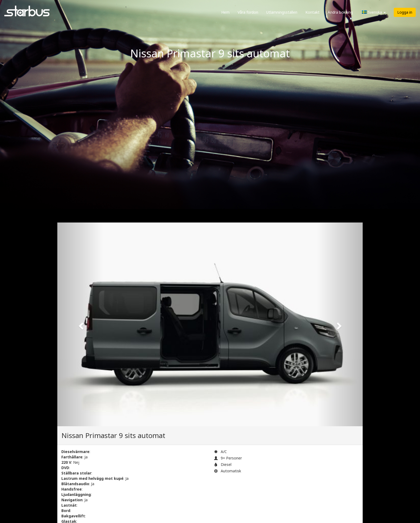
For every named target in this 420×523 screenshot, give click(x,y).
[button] (80, 324)
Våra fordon (248, 12)
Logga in (405, 12)
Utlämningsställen (282, 12)
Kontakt (312, 12)
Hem (225, 12)
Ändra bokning (340, 12)
